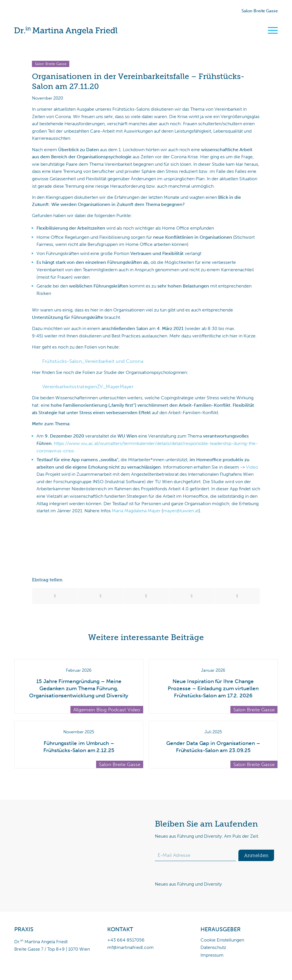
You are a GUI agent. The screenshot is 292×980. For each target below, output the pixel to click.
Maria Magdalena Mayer (136, 511)
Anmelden (256, 855)
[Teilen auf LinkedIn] (192, 596)
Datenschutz (213, 947)
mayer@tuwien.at (181, 511)
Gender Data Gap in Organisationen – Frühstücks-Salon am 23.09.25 (213, 747)
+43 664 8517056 (126, 940)
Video (252, 467)
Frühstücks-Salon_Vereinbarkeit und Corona (93, 361)
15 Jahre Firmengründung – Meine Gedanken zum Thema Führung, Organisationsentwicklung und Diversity (79, 688)
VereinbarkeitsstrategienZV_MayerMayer (88, 386)
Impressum (212, 955)
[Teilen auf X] (101, 596)
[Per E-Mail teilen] (237, 596)
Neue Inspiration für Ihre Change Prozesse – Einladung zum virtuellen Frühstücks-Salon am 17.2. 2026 (213, 688)
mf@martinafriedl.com (130, 947)
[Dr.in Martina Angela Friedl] (66, 31)
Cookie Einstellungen (222, 940)
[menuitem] (271, 31)
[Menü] (273, 31)
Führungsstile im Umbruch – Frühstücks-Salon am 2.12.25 (79, 747)
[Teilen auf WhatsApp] (146, 596)
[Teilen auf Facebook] (55, 596)
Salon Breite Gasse (260, 11)
